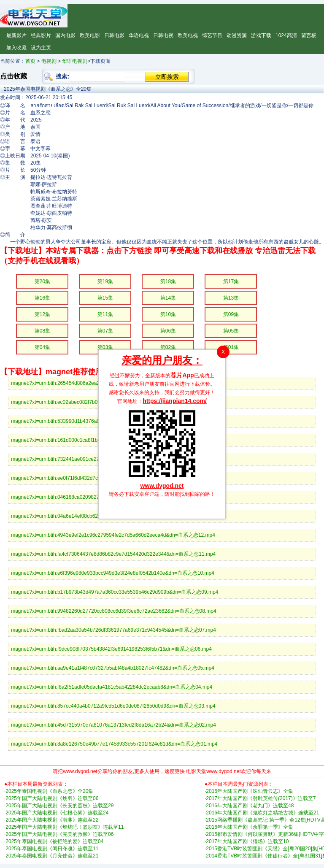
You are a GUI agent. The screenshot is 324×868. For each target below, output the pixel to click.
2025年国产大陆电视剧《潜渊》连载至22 (52, 820)
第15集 (105, 298)
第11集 (105, 314)
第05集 (231, 331)
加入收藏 (16, 48)
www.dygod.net (162, 486)
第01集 (231, 347)
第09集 (231, 314)
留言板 (309, 35)
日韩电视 (163, 35)
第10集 (168, 314)
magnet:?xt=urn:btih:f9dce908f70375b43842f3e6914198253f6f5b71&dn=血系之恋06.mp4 (111, 649)
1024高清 (286, 35)
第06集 (168, 331)
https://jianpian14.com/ (175, 401)
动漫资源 (237, 35)
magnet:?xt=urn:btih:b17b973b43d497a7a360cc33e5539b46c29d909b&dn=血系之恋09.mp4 (115, 592)
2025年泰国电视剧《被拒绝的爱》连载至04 (54, 841)
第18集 (168, 281)
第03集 (105, 347)
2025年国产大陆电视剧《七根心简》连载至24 (57, 813)
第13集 (231, 298)
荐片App (182, 375)
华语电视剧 (75, 61)
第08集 (42, 331)
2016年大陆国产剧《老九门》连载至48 (250, 806)
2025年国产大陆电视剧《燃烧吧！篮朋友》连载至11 (65, 827)
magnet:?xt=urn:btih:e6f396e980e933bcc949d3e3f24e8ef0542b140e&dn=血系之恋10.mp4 (113, 573)
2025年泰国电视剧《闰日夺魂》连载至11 (52, 849)
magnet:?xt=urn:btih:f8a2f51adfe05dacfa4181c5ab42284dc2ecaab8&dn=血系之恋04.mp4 (112, 687)
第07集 (105, 331)
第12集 (42, 314)
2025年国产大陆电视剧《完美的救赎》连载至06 (59, 834)
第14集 (168, 298)
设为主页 (41, 48)
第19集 (105, 281)
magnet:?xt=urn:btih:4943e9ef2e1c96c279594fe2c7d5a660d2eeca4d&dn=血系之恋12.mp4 (113, 535)
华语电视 (139, 35)
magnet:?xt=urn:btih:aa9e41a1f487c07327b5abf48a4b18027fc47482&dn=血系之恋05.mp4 (113, 668)
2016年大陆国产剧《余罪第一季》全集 (250, 827)
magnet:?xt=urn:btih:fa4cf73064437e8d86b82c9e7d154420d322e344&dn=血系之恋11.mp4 (113, 554)
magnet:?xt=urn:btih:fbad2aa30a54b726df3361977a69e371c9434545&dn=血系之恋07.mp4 (113, 630)
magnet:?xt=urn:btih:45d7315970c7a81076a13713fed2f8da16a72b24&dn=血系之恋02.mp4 (113, 725)
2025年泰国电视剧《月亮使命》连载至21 (52, 856)
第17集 (231, 281)
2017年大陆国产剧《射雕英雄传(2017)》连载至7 (261, 798)
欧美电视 (188, 35)
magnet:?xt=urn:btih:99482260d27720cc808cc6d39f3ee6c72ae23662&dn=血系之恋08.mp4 (113, 611)
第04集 (42, 347)
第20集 (42, 281)
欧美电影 (90, 35)
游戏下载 (261, 35)
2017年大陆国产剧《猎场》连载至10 (247, 841)
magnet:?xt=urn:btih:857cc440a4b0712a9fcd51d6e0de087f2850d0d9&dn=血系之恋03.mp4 (113, 706)
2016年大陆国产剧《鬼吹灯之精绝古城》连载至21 (262, 813)
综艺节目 (212, 35)
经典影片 (41, 35)
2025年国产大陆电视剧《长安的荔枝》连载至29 (59, 806)
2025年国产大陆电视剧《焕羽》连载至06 (52, 798)
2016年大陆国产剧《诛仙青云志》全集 (250, 791)
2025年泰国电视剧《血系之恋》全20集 (49, 791)
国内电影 (65, 35)
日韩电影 (114, 35)
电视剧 (49, 61)
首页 (30, 61)
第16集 (42, 298)
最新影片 (16, 35)
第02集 (168, 347)
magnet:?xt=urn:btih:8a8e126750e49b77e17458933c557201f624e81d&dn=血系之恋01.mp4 (114, 744)
